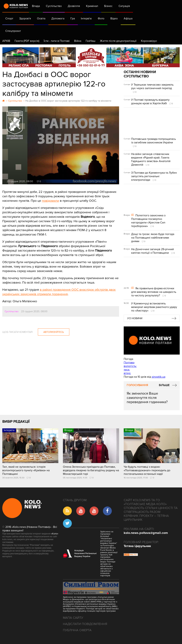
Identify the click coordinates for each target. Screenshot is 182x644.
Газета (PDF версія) (27, 41)
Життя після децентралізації (118, 41)
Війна (78, 41)
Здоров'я (25, 19)
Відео (114, 19)
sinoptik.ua (159, 377)
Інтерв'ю (86, 19)
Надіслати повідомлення (85, 624)
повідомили (50, 201)
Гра (73, 19)
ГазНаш (91, 41)
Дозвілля (74, 6)
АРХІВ (6, 41)
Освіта (41, 19)
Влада (36, 6)
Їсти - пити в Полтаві (57, 41)
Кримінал (92, 6)
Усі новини (135, 318)
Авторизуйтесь (54, 332)
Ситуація (124, 6)
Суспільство (54, 6)
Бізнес (108, 6)
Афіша (128, 19)
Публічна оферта (77, 630)
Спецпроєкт (13, 31)
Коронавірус (149, 41)
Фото (101, 19)
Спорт (9, 19)
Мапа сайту (73, 618)
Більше (164, 385)
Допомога (58, 19)
